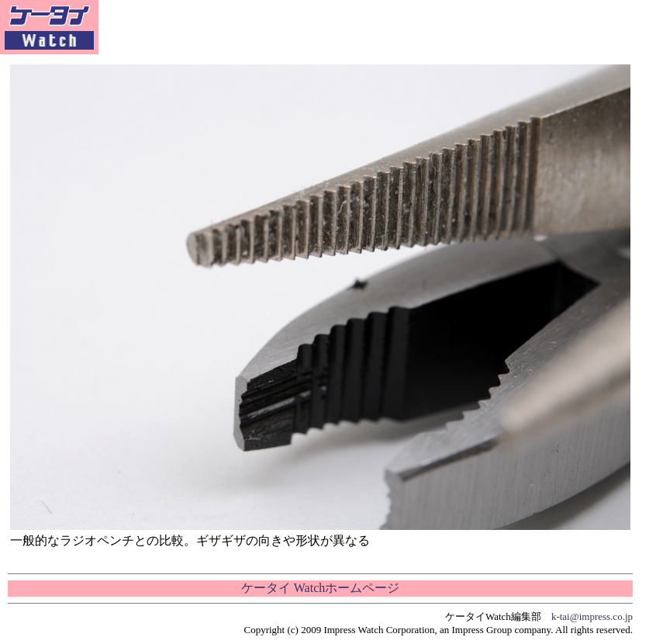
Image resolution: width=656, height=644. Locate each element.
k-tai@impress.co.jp (592, 616)
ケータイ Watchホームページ (320, 588)
